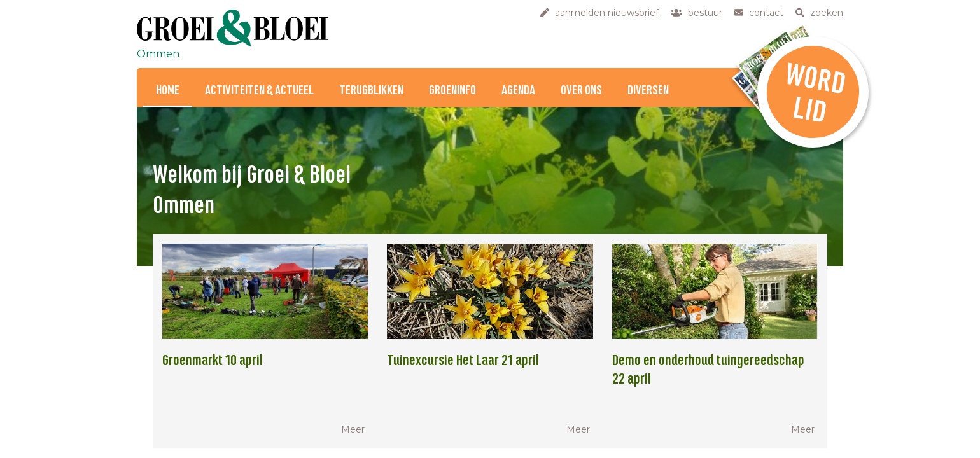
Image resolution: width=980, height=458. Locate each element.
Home (168, 91)
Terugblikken (371, 91)
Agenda (518, 91)
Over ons (581, 91)
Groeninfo (452, 91)
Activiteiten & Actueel (259, 91)
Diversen (648, 91)
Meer (353, 429)
